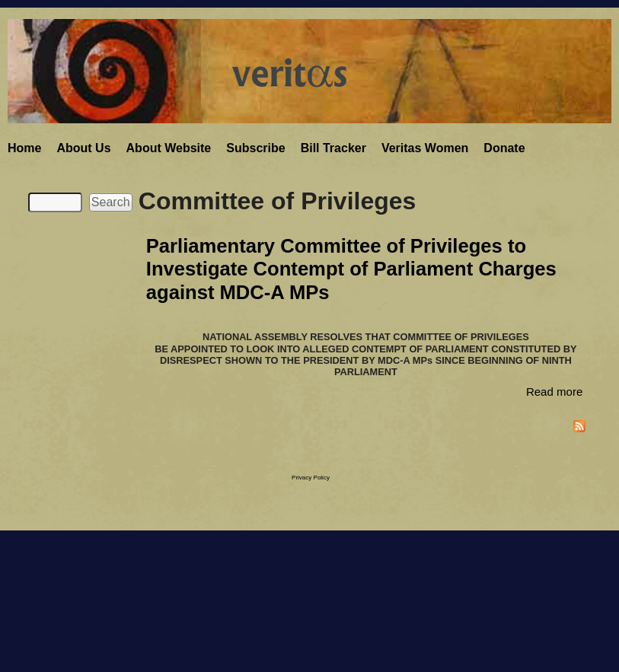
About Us (83, 148)
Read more (554, 392)
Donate (504, 148)
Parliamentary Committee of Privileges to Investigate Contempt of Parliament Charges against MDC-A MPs (351, 269)
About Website (169, 148)
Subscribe (255, 148)
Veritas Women (425, 148)
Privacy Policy (311, 478)
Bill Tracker (333, 148)
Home (24, 148)
